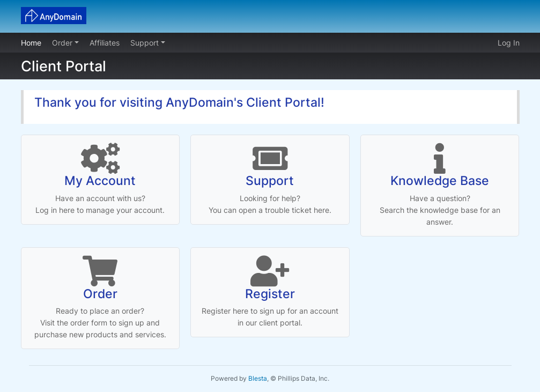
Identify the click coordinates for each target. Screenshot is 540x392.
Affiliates (105, 43)
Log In (509, 43)
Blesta (258, 378)
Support (146, 43)
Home (31, 43)
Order (63, 43)
